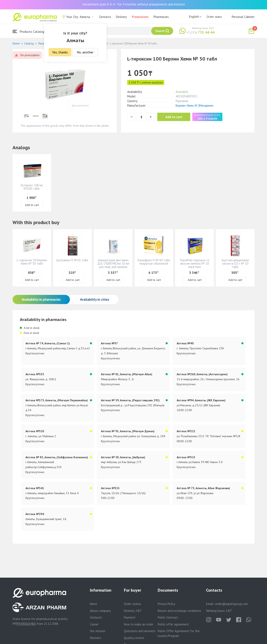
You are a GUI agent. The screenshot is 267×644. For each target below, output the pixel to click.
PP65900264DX (26, 624)
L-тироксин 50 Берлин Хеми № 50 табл (32, 262)
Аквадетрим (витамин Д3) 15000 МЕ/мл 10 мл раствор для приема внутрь (113, 265)
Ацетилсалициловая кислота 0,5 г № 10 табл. (235, 263)
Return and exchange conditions (179, 611)
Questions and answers (140, 631)
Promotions (140, 17)
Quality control (134, 638)
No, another (85, 52)
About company (100, 611)
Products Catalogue (30, 31)
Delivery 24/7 (133, 611)
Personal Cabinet (243, 17)
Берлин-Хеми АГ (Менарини (194, 105)
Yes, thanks (60, 52)
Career (94, 624)
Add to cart (174, 117)
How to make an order (139, 624)
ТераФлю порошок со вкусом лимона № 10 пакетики (195, 263)
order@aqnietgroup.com (231, 604)
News (94, 604)
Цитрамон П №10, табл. (72, 260)
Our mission (98, 631)
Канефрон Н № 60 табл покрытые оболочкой (154, 262)
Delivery (121, 17)
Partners (96, 638)
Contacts (105, 17)
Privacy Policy (166, 604)
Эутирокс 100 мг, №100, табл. (32, 187)
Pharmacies (161, 17)
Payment (130, 617)
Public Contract (168, 617)
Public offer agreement (173, 624)
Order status (214, 17)
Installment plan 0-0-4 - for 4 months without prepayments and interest (134, 4)
